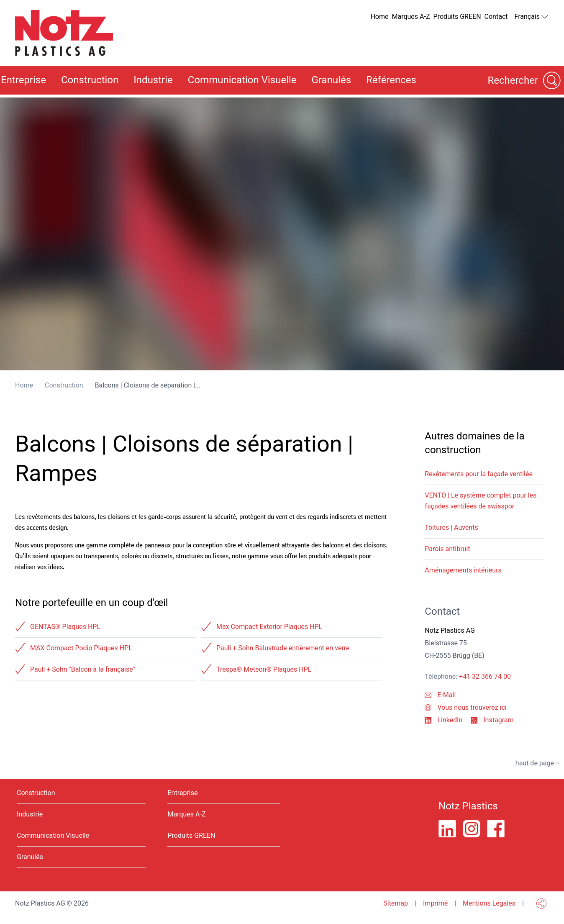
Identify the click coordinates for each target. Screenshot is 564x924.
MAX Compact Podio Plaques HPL (81, 648)
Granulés (332, 80)
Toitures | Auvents (451, 527)
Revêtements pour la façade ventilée (479, 474)
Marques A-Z (411, 17)
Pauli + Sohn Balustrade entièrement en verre (283, 648)
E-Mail (440, 695)
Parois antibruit (447, 549)
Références (391, 80)
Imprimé (435, 903)
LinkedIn (444, 720)
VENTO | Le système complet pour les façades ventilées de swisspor (481, 501)
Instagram (492, 720)
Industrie (153, 80)
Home (379, 17)
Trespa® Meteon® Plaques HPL (264, 669)
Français (532, 17)
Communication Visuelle (242, 80)
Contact (496, 17)
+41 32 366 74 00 (485, 676)
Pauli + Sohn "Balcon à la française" (83, 669)
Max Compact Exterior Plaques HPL (269, 627)
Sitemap (396, 903)
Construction (90, 80)
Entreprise (182, 793)
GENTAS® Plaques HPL (65, 627)
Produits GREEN (457, 17)
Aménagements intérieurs (463, 570)
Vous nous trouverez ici (465, 707)
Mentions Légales (489, 903)
